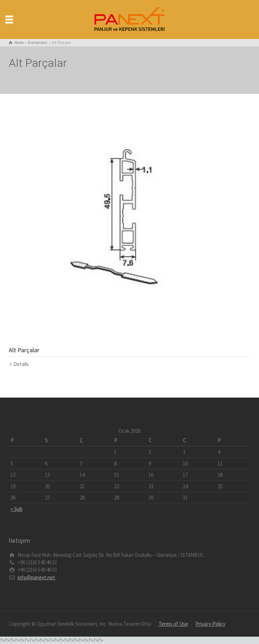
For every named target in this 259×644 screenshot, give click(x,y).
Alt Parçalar (24, 350)
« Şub (16, 509)
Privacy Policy (210, 624)
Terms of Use (173, 624)
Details (21, 364)
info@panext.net (36, 577)
